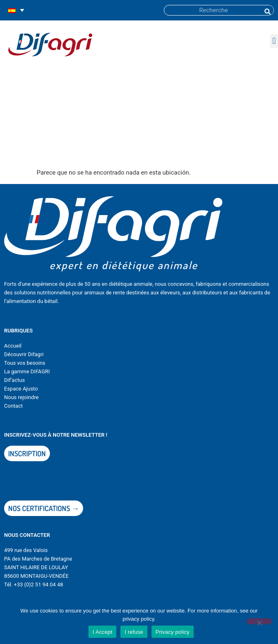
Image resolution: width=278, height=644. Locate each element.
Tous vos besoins (25, 363)
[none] (16, 10)
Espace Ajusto (21, 389)
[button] (274, 41)
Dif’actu (13, 380)
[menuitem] (16, 10)
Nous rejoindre (21, 397)
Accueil (13, 346)
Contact (13, 406)
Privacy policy (173, 632)
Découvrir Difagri (24, 354)
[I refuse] (259, 621)
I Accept (102, 632)
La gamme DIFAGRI (27, 371)
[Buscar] (267, 10)
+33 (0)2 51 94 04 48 (38, 585)
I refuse (134, 632)
